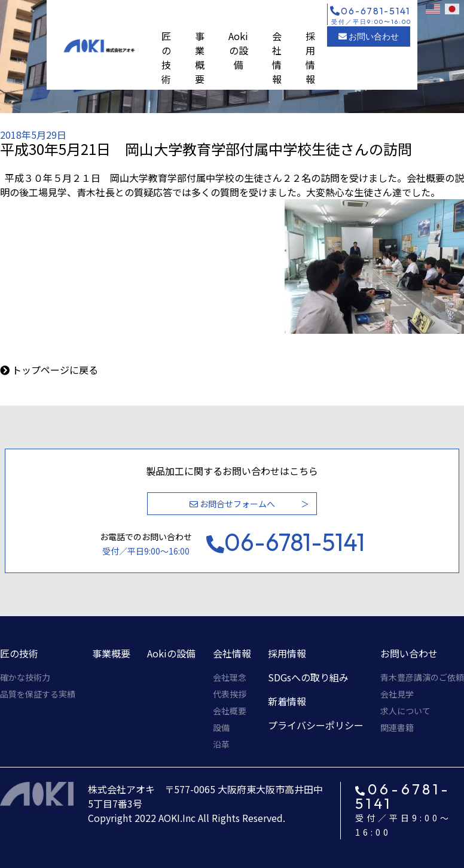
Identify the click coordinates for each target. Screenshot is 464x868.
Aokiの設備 (238, 50)
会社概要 (230, 711)
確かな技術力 (25, 677)
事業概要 (200, 57)
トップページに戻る (55, 370)
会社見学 (397, 694)
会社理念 (230, 677)
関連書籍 (397, 727)
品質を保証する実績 (38, 694)
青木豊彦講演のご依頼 (422, 677)
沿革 (221, 744)
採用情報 (310, 57)
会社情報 (277, 57)
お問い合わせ (369, 36)
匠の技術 (166, 57)
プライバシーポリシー (316, 725)
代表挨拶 (230, 694)
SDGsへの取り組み (308, 677)
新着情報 (287, 701)
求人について (405, 711)
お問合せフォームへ (232, 504)
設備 (221, 727)
